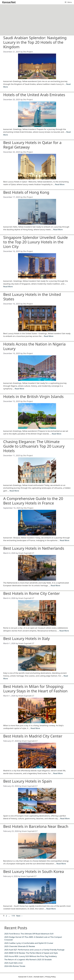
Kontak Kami (39, 977)
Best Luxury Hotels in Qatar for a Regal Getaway (32, 145)
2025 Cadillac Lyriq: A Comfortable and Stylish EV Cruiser (29, 943)
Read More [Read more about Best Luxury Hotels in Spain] (65, 818)
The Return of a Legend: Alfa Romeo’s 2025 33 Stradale (28, 960)
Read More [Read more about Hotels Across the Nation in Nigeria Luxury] (19, 389)
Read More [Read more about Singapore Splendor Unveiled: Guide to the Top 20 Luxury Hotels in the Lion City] (8, 286)
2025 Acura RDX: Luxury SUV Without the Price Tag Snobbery (31, 956)
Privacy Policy (50, 977)
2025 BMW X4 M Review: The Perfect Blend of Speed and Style (31, 953)
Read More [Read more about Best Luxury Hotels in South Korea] (51, 909)
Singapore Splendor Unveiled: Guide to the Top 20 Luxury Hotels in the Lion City (36, 242)
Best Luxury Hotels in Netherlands (34, 548)
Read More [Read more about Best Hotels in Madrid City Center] (58, 773)
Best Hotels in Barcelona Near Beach (36, 826)
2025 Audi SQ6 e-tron (14, 963)
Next (20, 916)
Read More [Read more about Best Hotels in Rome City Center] (64, 631)
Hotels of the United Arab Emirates (34, 95)
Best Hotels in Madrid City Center (33, 736)
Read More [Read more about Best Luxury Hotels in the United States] (49, 336)
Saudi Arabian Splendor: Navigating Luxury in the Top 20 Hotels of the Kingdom (35, 42)
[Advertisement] (37, 19)
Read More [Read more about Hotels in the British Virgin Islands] (57, 434)
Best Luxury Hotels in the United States (32, 297)
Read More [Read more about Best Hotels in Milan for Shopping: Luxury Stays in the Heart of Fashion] (35, 728)
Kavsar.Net (9, 2)
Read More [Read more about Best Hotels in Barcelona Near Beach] (61, 864)
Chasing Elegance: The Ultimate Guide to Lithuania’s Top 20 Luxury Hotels (34, 446)
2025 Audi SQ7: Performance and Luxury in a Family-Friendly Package (34, 950)
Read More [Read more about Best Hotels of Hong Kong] (58, 229)
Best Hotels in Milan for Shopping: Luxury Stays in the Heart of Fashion (35, 689)
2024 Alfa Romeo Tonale (15, 966)
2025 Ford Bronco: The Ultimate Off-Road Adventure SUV (29, 934)
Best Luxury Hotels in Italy (27, 638)
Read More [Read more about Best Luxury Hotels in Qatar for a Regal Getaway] (60, 184)
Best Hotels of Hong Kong (26, 192)
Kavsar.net (22, 977)
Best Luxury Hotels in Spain (28, 781)
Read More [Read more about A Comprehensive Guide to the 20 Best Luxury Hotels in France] (65, 540)
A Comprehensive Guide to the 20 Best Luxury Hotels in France (33, 501)
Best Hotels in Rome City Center (32, 593)
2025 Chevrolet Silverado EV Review (20, 946)
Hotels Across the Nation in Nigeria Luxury (34, 346)
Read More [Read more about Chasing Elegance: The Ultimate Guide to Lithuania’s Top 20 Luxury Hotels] (14, 491)
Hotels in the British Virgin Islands (33, 396)
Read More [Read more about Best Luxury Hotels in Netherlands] (55, 585)
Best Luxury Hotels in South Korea (34, 871)
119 (13, 916)
